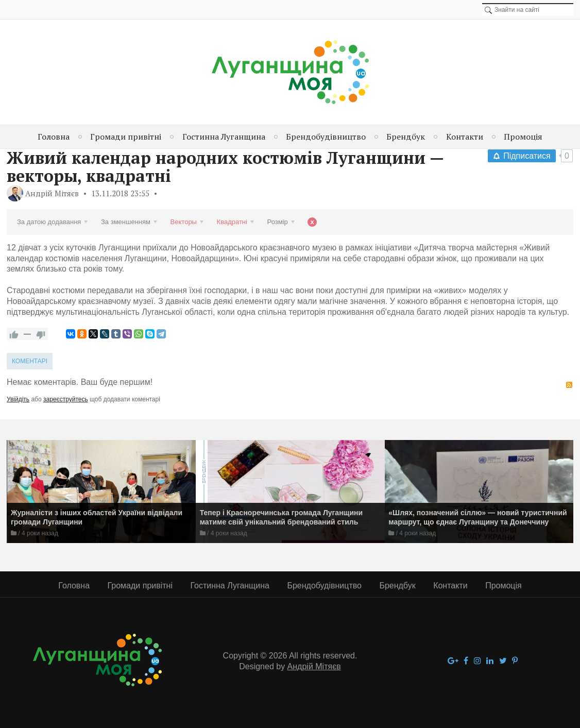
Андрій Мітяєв (52, 193)
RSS (569, 385)
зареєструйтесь (66, 399)
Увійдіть (18, 399)
